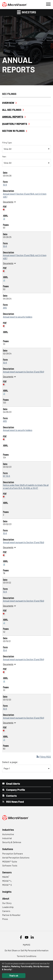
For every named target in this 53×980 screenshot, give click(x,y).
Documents (10, 202)
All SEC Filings (12, 110)
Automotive (8, 834)
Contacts (11, 796)
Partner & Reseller (11, 915)
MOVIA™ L (7, 881)
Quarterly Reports (15, 124)
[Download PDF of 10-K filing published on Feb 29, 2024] (4, 384)
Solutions (8, 849)
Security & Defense (12, 842)
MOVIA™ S (7, 885)
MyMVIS (26, 945)
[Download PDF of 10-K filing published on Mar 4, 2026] (4, 209)
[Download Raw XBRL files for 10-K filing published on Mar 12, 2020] (4, 740)
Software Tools (10, 865)
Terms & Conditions (27, 956)
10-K (5, 185)
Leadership (8, 907)
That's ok (14, 976)
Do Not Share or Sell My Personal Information (27, 950)
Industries (8, 830)
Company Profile (15, 790)
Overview (8, 103)
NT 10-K (7, 476)
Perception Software (13, 854)
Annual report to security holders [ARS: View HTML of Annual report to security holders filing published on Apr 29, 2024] (18, 317)
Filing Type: (7, 143)
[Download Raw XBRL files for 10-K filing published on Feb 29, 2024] (4, 393)
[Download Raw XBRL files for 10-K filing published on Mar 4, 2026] (4, 219)
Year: (4, 156)
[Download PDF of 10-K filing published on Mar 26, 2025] (4, 271)
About (6, 899)
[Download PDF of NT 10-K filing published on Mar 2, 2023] (4, 497)
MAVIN (6, 877)
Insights (7, 892)
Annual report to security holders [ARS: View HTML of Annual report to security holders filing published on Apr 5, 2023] (18, 430)
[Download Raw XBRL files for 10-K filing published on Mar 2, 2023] (4, 564)
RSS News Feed (15, 802)
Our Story (7, 903)
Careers (6, 911)
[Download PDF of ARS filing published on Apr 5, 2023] (4, 439)
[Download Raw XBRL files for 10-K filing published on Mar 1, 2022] (4, 623)
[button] (48, 4)
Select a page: (10, 762)
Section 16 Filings (13, 131)
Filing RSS (43, 757)
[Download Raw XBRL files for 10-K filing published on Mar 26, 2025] (4, 280)
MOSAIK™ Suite (10, 861)
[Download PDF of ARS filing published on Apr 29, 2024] (4, 326)
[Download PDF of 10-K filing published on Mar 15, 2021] (4, 672)
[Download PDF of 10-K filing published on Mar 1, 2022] (4, 614)
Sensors (7, 872)
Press (5, 919)
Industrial (7, 838)
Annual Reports (13, 117)
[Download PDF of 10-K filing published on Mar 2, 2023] (4, 555)
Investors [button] (26, 12)
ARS (5, 308)
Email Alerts (13, 784)
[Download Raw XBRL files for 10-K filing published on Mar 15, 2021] (4, 681)
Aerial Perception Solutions (16, 857)
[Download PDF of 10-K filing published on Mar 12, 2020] (4, 730)
